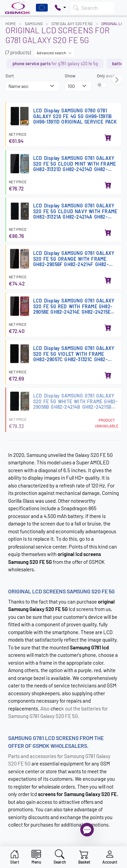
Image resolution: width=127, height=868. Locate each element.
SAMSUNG (34, 23)
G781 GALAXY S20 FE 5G (72, 23)
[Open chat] (87, 830)
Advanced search (54, 53)
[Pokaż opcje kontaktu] (60, 8)
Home (11, 23)
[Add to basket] (108, 138)
